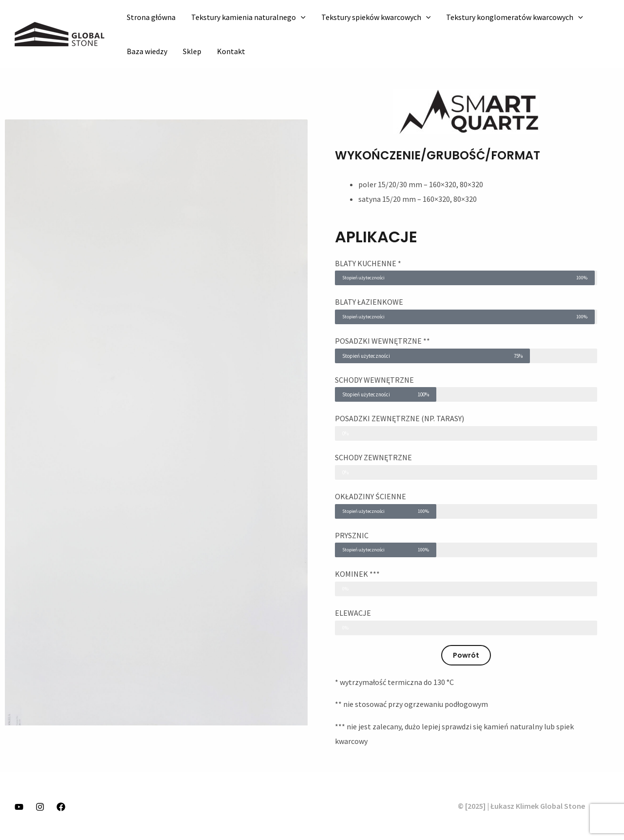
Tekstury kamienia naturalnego (248, 17)
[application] (301, 17)
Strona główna (151, 17)
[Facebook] (61, 807)
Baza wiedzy (147, 51)
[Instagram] (40, 807)
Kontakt (231, 51)
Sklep (192, 51)
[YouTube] (19, 807)
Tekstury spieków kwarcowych (376, 17)
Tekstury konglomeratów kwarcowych (515, 17)
